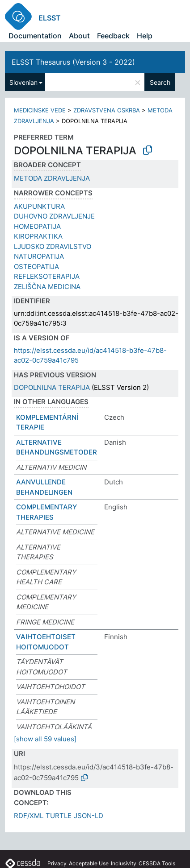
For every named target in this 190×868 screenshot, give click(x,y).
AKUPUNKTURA (39, 206)
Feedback (113, 36)
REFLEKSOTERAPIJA (47, 276)
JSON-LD (89, 816)
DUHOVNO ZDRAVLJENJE (54, 216)
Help (145, 36)
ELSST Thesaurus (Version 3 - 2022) (73, 62)
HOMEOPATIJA (37, 226)
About (79, 36)
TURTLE (59, 816)
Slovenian (23, 82)
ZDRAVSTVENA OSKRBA (107, 110)
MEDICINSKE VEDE (40, 110)
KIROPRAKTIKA (38, 236)
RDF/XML (29, 816)
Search (160, 82)
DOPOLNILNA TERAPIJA (52, 387)
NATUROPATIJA (39, 256)
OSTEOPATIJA (36, 267)
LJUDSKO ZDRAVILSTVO (53, 246)
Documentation (35, 36)
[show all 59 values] (45, 739)
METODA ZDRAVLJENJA (52, 178)
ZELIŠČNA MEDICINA (47, 287)
